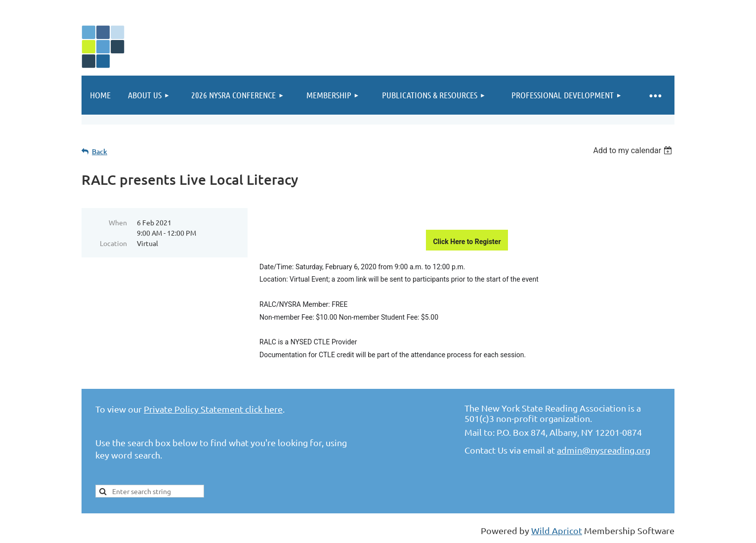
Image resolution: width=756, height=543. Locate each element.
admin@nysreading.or (601, 450)
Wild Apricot (557, 530)
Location (113, 243)
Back (100, 151)
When (118, 222)
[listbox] (634, 150)
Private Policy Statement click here (213, 409)
